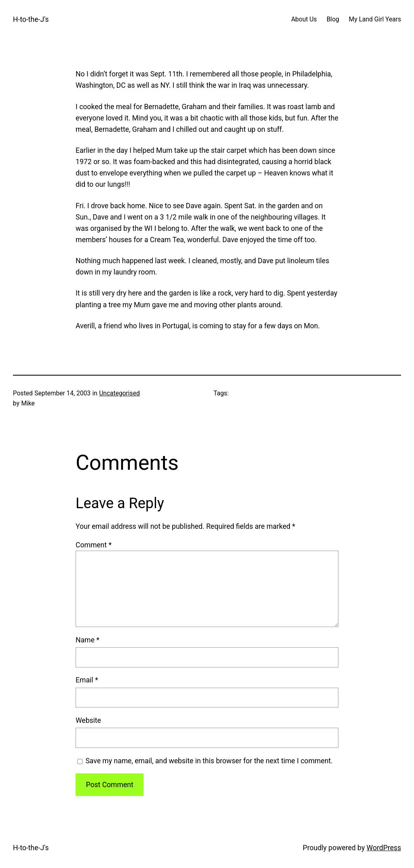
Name (88, 640)
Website (88, 720)
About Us (304, 19)
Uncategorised (119, 393)
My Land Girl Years (375, 19)
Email (87, 680)
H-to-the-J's (31, 19)
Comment (94, 545)
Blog (333, 19)
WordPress (384, 848)
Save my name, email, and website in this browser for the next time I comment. (209, 761)
